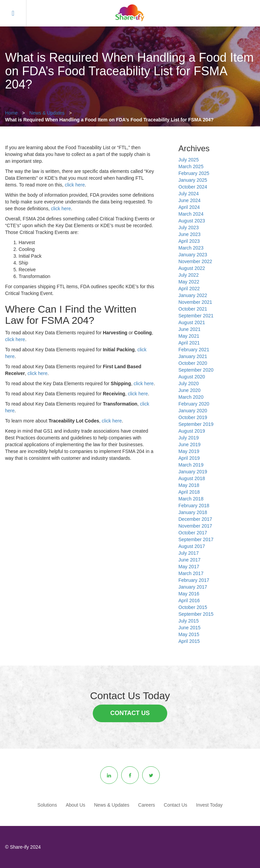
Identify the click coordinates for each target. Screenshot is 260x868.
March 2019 (191, 465)
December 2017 (195, 519)
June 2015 (189, 628)
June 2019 (189, 445)
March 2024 (191, 214)
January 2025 (193, 180)
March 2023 (191, 248)
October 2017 (193, 533)
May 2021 (189, 336)
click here (75, 185)
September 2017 (196, 539)
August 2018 (192, 478)
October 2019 (193, 417)
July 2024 (189, 194)
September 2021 (196, 316)
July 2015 (189, 621)
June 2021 (189, 329)
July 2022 (189, 275)
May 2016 (189, 594)
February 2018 (194, 506)
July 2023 (189, 228)
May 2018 (189, 485)
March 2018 (191, 499)
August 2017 (192, 546)
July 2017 (189, 553)
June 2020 (189, 390)
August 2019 (192, 431)
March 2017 (191, 573)
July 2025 (189, 160)
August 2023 (192, 221)
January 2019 (193, 472)
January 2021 (193, 356)
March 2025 (191, 166)
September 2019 (196, 424)
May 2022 (189, 282)
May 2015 (189, 634)
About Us (75, 805)
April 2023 (189, 241)
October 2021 (193, 309)
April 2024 (189, 207)
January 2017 (193, 587)
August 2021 (192, 322)
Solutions (47, 805)
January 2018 (193, 512)
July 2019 (189, 438)
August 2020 (192, 377)
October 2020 (193, 363)
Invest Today (209, 805)
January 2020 (193, 411)
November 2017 (195, 526)
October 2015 (193, 607)
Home (11, 113)
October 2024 (193, 187)
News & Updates (47, 113)
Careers (147, 805)
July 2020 (189, 383)
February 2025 (194, 173)
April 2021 (189, 343)
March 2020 (191, 397)
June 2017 (189, 560)
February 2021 (194, 350)
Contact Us (130, 713)
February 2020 (194, 404)
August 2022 (192, 268)
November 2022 (195, 261)
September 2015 (196, 614)
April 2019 (189, 458)
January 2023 (193, 255)
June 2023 (189, 234)
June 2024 (189, 200)
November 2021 (195, 302)
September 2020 (196, 370)
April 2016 (189, 600)
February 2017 (194, 580)
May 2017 (189, 567)
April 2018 (189, 492)
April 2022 (189, 289)
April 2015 (189, 641)
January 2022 (193, 295)
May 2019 (189, 451)
